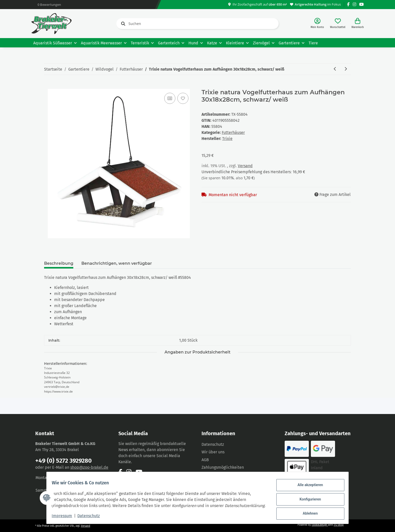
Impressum (65, 516)
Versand (245, 166)
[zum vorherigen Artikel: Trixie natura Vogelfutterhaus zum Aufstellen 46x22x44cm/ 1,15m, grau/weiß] (335, 69)
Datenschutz (213, 444)
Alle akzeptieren (307, 484)
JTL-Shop (339, 525)
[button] (317, 24)
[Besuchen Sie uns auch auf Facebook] (348, 4)
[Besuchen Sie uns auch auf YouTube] (361, 4)
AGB (205, 460)
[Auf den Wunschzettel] (183, 98)
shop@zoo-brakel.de (89, 467)
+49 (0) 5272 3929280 (63, 461)
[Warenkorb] (358, 24)
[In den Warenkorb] (48, 86)
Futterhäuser (233, 132)
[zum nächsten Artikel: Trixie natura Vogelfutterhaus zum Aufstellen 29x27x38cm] (346, 69)
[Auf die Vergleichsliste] (170, 98)
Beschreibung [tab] (59, 263)
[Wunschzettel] (338, 24)
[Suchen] (197, 24)
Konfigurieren (307, 497)
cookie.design (320, 525)
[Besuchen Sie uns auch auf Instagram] (354, 4)
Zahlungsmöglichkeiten (223, 467)
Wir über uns (213, 452)
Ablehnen (307, 510)
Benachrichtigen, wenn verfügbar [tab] (117, 263)
